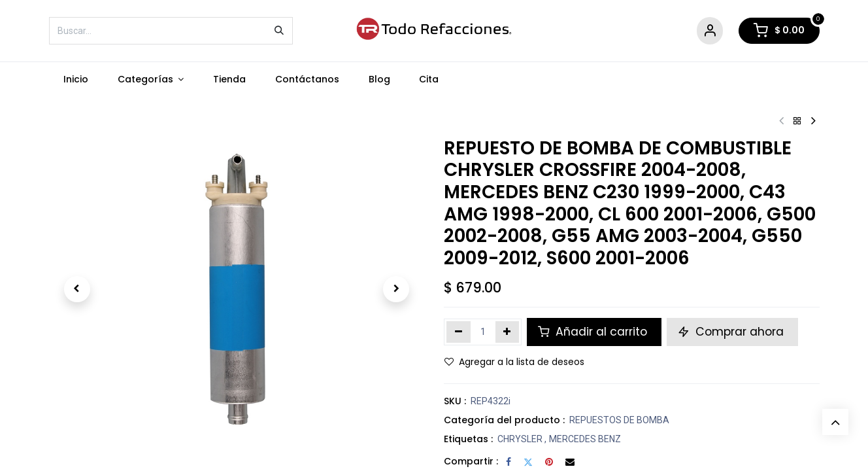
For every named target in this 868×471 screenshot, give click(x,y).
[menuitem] (76, 79)
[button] (77, 289)
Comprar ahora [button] (732, 332)
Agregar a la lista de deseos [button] (514, 362)
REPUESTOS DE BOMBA (619, 420)
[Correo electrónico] (570, 462)
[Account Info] (710, 31)
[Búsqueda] (279, 31)
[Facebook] (509, 462)
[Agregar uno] (508, 332)
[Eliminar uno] (459, 332)
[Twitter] (528, 462)
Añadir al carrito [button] (594, 332)
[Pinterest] (549, 462)
